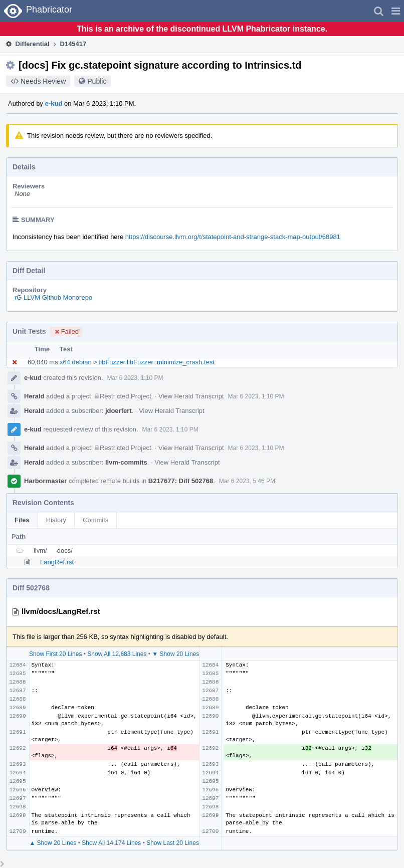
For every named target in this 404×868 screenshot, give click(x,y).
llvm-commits (126, 462)
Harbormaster (45, 481)
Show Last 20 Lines (173, 843)
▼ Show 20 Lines (175, 654)
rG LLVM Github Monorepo (53, 297)
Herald (34, 396)
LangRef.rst (57, 562)
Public (97, 81)
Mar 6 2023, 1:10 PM (135, 378)
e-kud (54, 103)
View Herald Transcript (191, 396)
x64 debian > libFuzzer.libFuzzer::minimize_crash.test (137, 362)
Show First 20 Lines (55, 654)
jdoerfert (119, 411)
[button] (396, 11)
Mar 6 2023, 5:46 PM (247, 481)
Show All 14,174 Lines (111, 843)
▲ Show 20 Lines (53, 843)
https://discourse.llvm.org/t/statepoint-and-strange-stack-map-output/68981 (233, 237)
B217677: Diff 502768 (181, 481)
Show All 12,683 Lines (117, 654)
